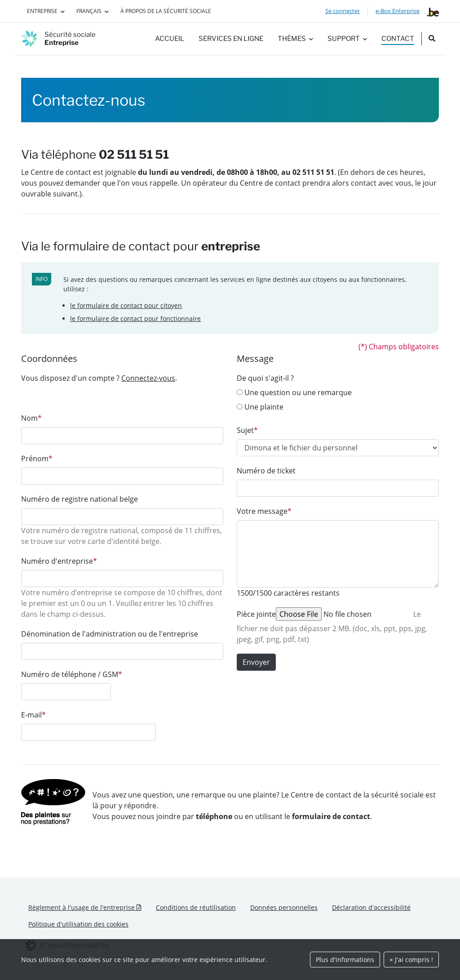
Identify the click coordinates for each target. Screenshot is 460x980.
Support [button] (344, 39)
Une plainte (260, 407)
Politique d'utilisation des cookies (78, 924)
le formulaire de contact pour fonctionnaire (135, 318)
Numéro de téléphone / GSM (72, 674)
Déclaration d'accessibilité (371, 907)
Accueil (170, 39)
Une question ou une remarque (294, 392)
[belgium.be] (433, 11)
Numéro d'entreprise (59, 561)
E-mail (33, 715)
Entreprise (42, 11)
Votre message (264, 511)
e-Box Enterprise (398, 11)
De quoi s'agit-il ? (265, 378)
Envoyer (256, 662)
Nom (31, 418)
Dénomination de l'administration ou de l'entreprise (110, 634)
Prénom (37, 459)
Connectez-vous (148, 378)
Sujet (247, 430)
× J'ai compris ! (411, 960)
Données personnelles (284, 907)
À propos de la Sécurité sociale (166, 11)
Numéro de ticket (266, 471)
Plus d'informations (345, 960)
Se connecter (343, 11)
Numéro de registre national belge (80, 499)
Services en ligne (231, 39)
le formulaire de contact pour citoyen (126, 305)
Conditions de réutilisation (196, 907)
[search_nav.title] (432, 39)
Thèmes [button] (292, 39)
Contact (398, 39)
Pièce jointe (256, 614)
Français (89, 11)
